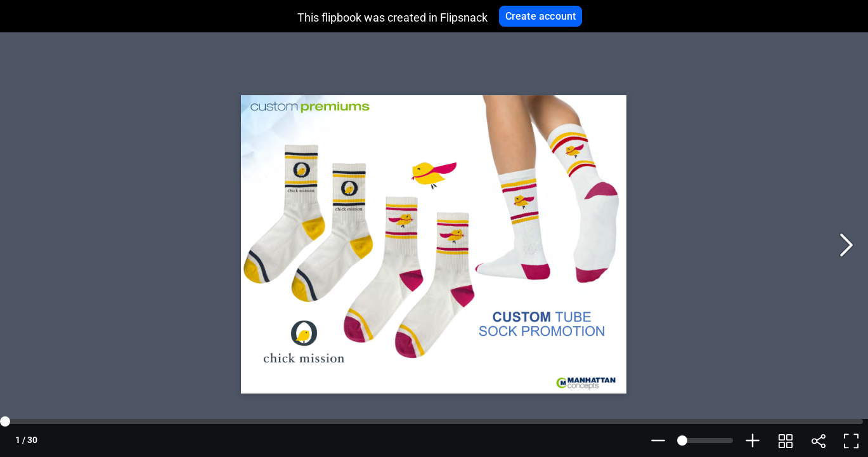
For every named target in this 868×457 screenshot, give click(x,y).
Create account (541, 16)
